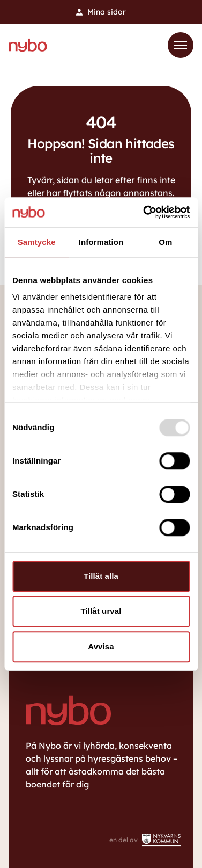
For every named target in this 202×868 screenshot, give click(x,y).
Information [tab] (101, 242)
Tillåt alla (101, 576)
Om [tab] (165, 242)
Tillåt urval (101, 611)
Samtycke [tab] (37, 242)
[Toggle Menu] (181, 45)
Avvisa (101, 646)
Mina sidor (101, 12)
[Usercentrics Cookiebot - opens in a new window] (144, 212)
